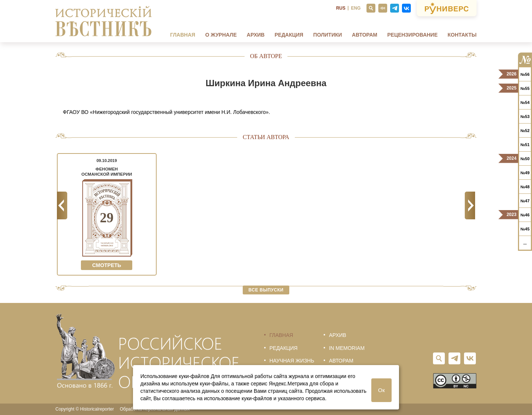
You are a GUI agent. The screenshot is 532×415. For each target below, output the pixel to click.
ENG (356, 8)
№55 (525, 88)
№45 (525, 229)
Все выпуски (266, 290)
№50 (525, 159)
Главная (183, 35)
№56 (525, 74)
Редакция (289, 35)
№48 (525, 187)
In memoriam (347, 348)
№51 (525, 145)
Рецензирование (412, 35)
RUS (341, 8)
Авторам (365, 35)
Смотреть (107, 265)
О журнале (221, 35)
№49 (525, 173)
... (525, 243)
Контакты (462, 35)
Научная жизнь (292, 361)
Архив (256, 35)
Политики (328, 35)
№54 (525, 102)
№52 (525, 131)
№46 (525, 215)
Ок (381, 390)
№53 (525, 117)
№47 (525, 201)
